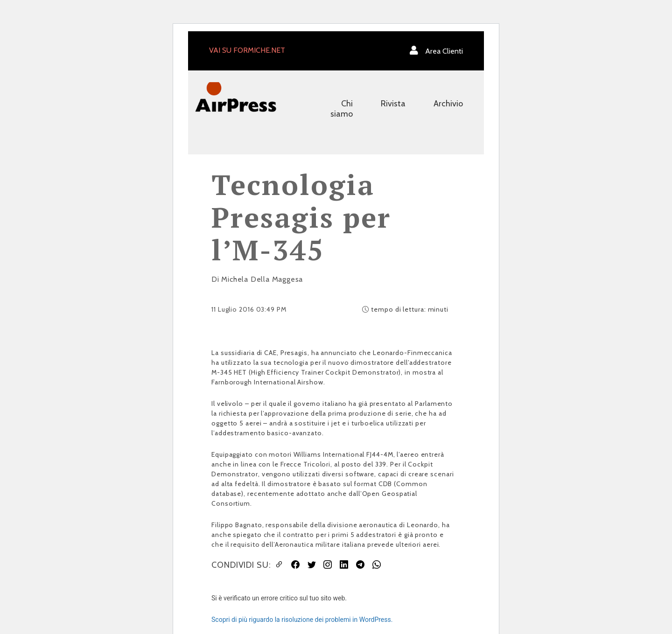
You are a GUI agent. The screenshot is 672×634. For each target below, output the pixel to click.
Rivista (393, 104)
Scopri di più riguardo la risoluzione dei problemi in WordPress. (302, 620)
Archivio (448, 104)
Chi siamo (342, 109)
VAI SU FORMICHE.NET (247, 50)
